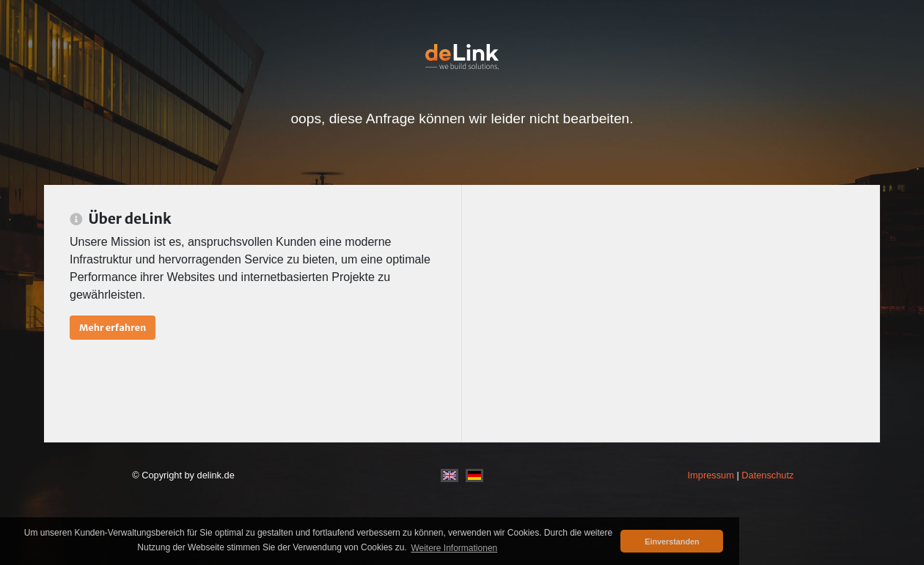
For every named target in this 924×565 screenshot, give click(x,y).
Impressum (711, 475)
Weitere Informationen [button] (454, 548)
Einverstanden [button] (672, 542)
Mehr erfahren (113, 327)
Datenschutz (767, 475)
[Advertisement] (671, 313)
